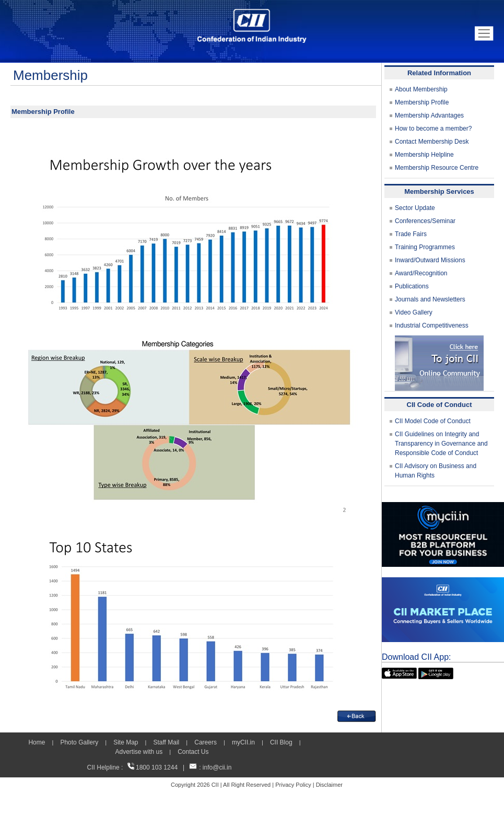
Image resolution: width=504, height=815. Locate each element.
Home (37, 742)
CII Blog (281, 742)
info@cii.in (217, 767)
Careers (206, 742)
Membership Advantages (429, 115)
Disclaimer (329, 785)
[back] (357, 715)
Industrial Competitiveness (432, 325)
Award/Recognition (421, 273)
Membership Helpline (424, 155)
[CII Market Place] (443, 582)
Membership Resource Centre (437, 168)
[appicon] (399, 672)
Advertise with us (139, 752)
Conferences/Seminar (425, 221)
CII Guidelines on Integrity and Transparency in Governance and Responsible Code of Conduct (441, 444)
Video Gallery (414, 312)
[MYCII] (443, 507)
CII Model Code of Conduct (433, 421)
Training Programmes (425, 247)
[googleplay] (436, 672)
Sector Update (415, 208)
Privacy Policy (293, 785)
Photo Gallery (79, 742)
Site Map (126, 742)
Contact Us (193, 752)
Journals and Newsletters (430, 299)
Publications (412, 286)
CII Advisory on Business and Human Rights (436, 471)
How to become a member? (433, 129)
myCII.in (243, 742)
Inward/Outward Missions (430, 260)
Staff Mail (166, 742)
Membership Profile (422, 102)
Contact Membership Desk (432, 142)
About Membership (421, 89)
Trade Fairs (411, 234)
